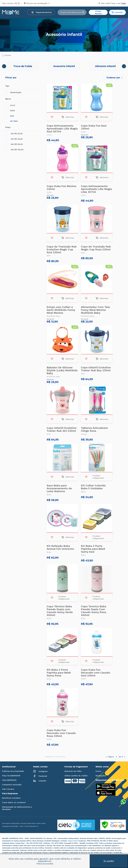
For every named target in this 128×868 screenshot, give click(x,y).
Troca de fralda (23, 66)
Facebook (40, 776)
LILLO (10, 105)
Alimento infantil (105, 66)
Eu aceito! (109, 861)
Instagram (40, 771)
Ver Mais (14, 121)
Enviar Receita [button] (98, 12)
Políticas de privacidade (13, 771)
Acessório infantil (64, 66)
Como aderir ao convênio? (14, 802)
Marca (8, 99)
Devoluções (101, 776)
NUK (10, 116)
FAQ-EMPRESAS (9, 780)
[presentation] (4, 66)
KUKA (10, 111)
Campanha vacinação (12, 785)
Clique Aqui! (73, 841)
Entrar (98, 771)
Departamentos (42, 12)
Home (7, 55)
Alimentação (13, 92)
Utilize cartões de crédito (76, 776)
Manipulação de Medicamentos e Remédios (17, 808)
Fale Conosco (8, 789)
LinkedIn (40, 781)
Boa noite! (112, 3)
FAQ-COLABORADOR (11, 776)
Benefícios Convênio (11, 798)
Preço (8, 127)
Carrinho (117, 12)
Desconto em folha (73, 771)
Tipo (7, 86)
